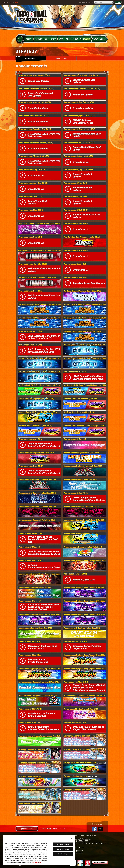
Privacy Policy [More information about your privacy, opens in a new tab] (36, 862)
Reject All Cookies (63, 849)
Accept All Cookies (63, 844)
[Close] (71, 838)
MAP (119, 2)
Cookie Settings (46, 829)
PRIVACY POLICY (59, 829)
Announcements (26, 58)
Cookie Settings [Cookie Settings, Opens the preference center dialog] (63, 854)
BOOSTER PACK (61, 58)
